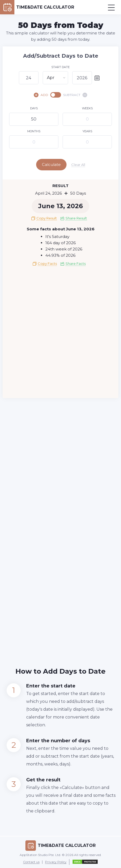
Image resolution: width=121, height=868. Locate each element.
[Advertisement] (60, 334)
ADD (41, 95)
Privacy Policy (56, 862)
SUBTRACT (75, 95)
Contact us (31, 862)
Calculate (51, 164)
